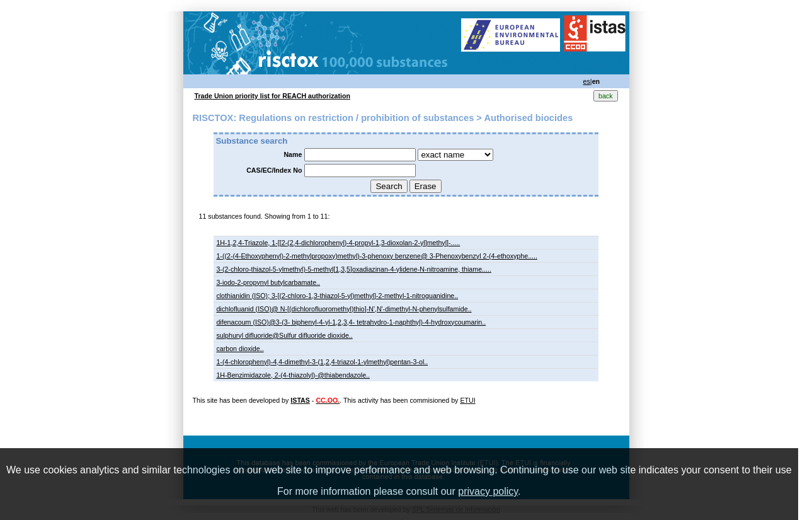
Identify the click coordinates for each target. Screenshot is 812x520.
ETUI (467, 400)
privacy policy (488, 491)
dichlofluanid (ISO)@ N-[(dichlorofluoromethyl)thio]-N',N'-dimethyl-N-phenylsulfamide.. (344, 309)
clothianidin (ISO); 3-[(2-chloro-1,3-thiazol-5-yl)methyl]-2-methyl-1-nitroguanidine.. (337, 296)
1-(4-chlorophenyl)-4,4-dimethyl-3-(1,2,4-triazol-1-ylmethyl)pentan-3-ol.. (322, 362)
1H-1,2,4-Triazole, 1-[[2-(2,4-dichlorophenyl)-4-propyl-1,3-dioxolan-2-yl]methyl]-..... (338, 243)
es (587, 81)
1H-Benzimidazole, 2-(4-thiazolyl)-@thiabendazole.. (293, 375)
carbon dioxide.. (240, 349)
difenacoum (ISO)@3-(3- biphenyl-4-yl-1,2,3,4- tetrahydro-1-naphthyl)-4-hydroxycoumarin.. (351, 322)
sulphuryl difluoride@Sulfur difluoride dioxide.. (284, 335)
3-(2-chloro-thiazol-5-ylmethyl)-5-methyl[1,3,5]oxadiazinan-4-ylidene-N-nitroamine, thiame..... (354, 269)
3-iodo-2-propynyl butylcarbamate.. (268, 282)
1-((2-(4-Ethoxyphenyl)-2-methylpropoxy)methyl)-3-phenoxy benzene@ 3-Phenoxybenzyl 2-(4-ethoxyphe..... (377, 256)
